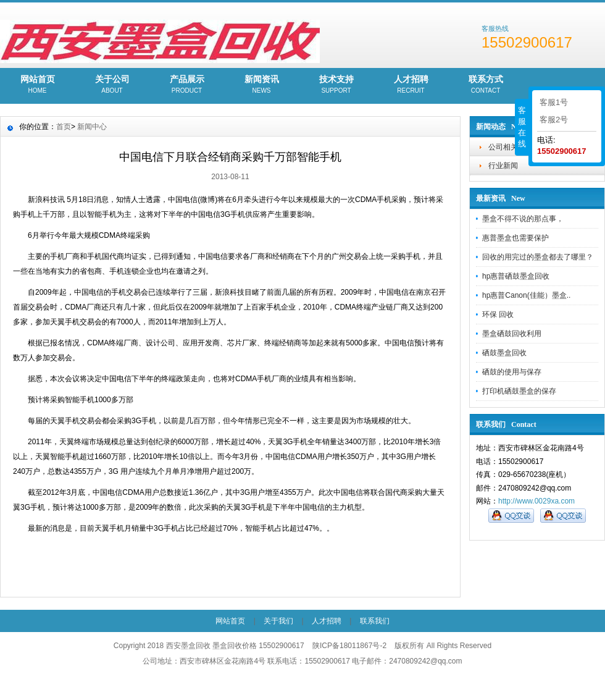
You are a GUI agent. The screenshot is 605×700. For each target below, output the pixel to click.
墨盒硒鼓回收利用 (512, 334)
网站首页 (37, 85)
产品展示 (187, 85)
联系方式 (486, 85)
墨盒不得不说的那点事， (523, 219)
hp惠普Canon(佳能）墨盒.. (526, 295)
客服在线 (522, 127)
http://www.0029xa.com (536, 501)
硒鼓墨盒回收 (504, 353)
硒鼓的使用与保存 (512, 372)
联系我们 (375, 621)
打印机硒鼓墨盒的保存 (519, 391)
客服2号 (554, 120)
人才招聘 (411, 85)
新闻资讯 (261, 85)
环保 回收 (498, 314)
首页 (64, 127)
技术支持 (336, 85)
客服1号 (554, 102)
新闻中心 (92, 127)
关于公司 (112, 85)
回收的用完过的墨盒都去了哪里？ (538, 257)
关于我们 (278, 621)
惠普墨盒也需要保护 (515, 238)
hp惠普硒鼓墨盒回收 (516, 276)
